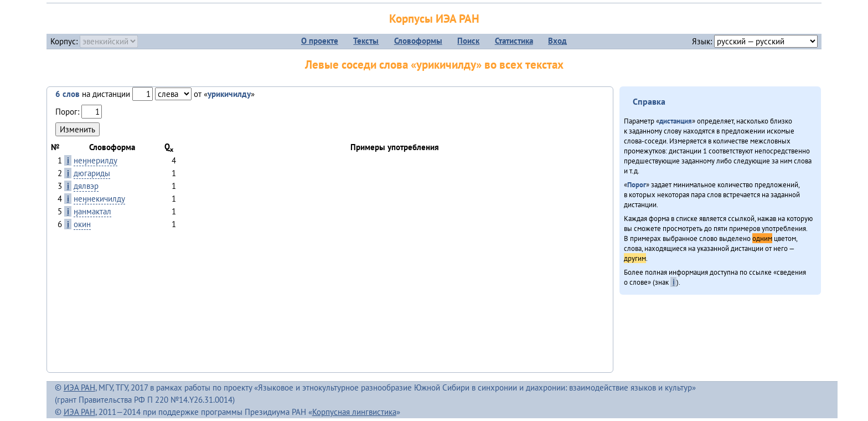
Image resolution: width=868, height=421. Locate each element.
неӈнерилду (95, 160)
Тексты (366, 41)
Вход (557, 41)
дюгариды (92, 173)
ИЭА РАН (79, 387)
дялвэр (86, 186)
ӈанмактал (92, 211)
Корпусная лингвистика (354, 412)
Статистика (514, 41)
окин (82, 224)
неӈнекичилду (99, 199)
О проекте (320, 41)
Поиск (468, 41)
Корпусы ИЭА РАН (434, 19)
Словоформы (418, 41)
